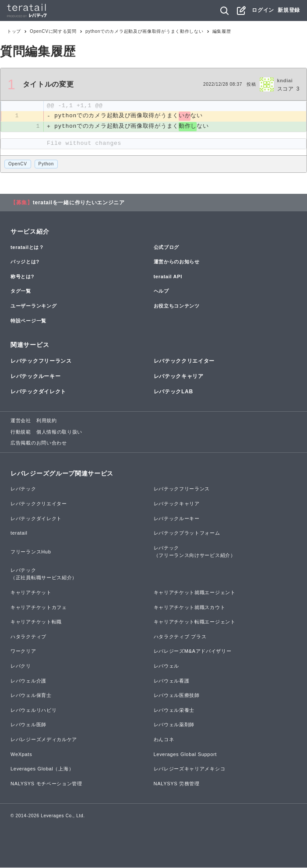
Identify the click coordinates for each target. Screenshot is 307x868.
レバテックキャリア (179, 376)
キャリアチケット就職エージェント (195, 593)
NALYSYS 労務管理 (177, 784)
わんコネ (164, 740)
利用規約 (47, 421)
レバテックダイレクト (38, 392)
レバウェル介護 (28, 681)
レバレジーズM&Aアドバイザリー (193, 651)
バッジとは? (25, 262)
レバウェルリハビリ (34, 710)
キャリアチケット (31, 593)
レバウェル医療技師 (177, 696)
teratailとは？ (27, 247)
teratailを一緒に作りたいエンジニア (79, 203)
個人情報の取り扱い (59, 432)
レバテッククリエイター (184, 361)
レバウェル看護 (172, 681)
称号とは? (22, 276)
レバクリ (21, 666)
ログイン (263, 10)
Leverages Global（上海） (42, 769)
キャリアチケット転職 (36, 622)
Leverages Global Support (185, 754)
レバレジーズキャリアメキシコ (190, 769)
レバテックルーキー (35, 376)
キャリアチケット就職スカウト (190, 607)
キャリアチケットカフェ (39, 607)
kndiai (285, 80)
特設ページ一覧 (28, 321)
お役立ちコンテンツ (177, 306)
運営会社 (21, 421)
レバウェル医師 (28, 725)
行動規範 (21, 432)
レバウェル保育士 (31, 696)
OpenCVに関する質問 (53, 31)
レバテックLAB (173, 392)
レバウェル (167, 666)
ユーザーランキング (34, 306)
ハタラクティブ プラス (180, 637)
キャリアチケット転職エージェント (195, 622)
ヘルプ (161, 291)
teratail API (168, 276)
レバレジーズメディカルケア (44, 740)
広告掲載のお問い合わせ (39, 443)
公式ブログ (167, 247)
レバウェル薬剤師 (174, 725)
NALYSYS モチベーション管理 (46, 784)
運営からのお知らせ (177, 262)
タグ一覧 (21, 291)
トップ (14, 31)
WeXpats (21, 754)
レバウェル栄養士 (174, 710)
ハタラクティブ (28, 637)
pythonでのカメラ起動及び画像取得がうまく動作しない (145, 31)
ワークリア (23, 651)
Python (46, 164)
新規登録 (289, 10)
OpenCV (18, 164)
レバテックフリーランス (41, 361)
